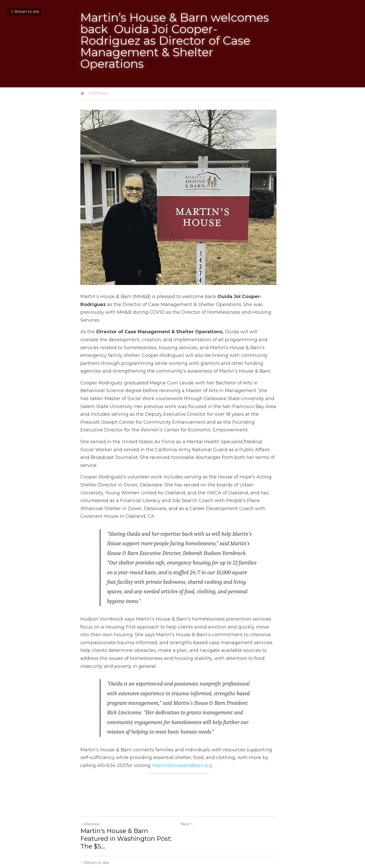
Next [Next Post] (191, 806)
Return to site (25, 12)
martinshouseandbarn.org (165, 747)
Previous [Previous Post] (90, 806)
